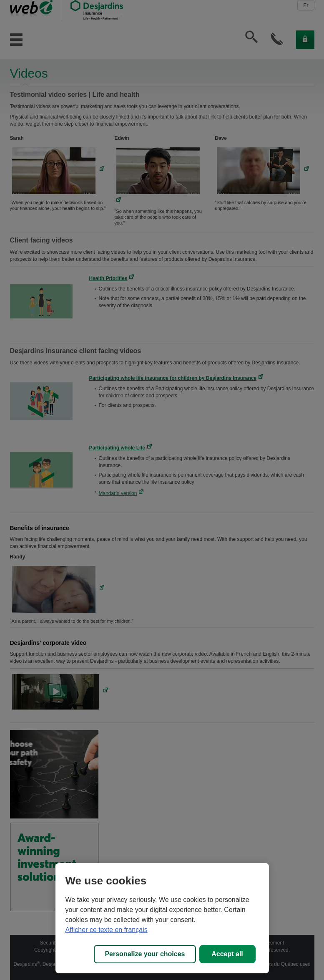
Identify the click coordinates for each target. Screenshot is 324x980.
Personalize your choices (145, 954)
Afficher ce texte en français (107, 930)
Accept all (227, 954)
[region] (162, 918)
